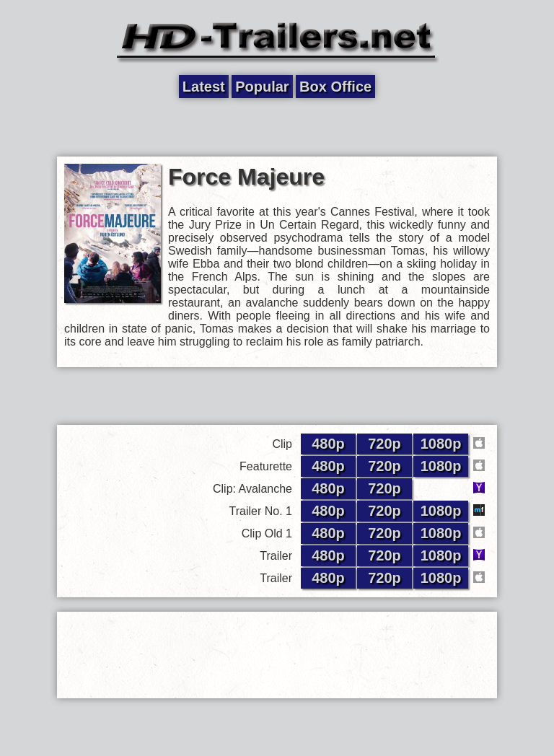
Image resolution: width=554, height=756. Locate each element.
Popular (262, 87)
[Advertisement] (277, 128)
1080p (441, 444)
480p (328, 444)
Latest (204, 87)
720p (384, 444)
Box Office (335, 87)
